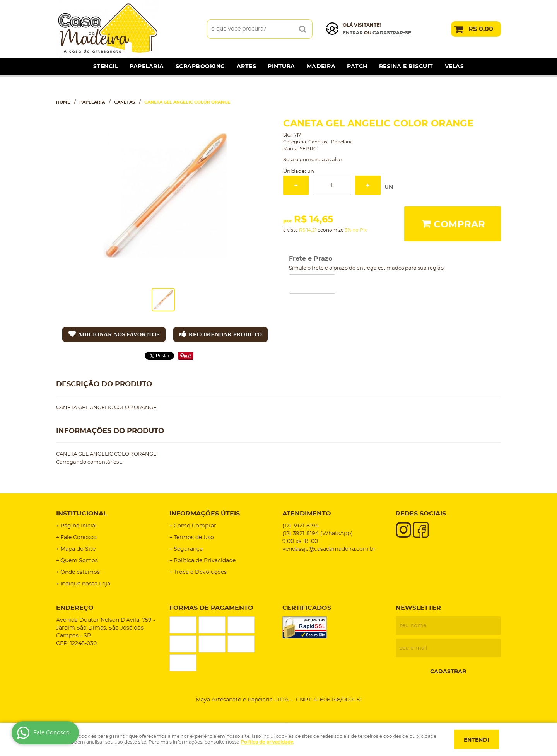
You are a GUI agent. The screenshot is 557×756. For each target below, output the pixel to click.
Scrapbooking (200, 67)
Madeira (321, 67)
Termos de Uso (194, 538)
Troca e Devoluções (200, 572)
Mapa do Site (78, 549)
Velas (454, 67)
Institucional (82, 514)
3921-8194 (301, 526)
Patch (357, 67)
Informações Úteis (205, 514)
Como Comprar (195, 526)
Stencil (106, 67)
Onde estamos (80, 572)
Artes (247, 67)
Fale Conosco (79, 538)
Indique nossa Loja (85, 584)
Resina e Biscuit (406, 67)
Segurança (188, 549)
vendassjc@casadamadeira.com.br (329, 549)
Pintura (281, 67)
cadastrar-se (392, 33)
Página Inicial (79, 526)
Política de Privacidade (205, 561)
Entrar (353, 33)
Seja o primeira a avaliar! (313, 160)
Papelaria (147, 67)
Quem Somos (79, 561)
